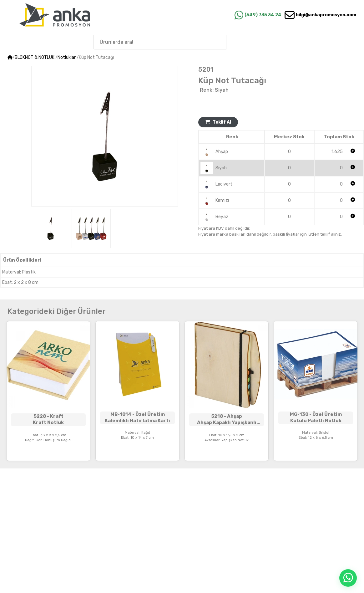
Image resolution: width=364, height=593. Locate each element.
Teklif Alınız (137, 455)
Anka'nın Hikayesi (323, 42)
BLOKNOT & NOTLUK (35, 57)
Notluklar (67, 57)
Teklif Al (218, 122)
